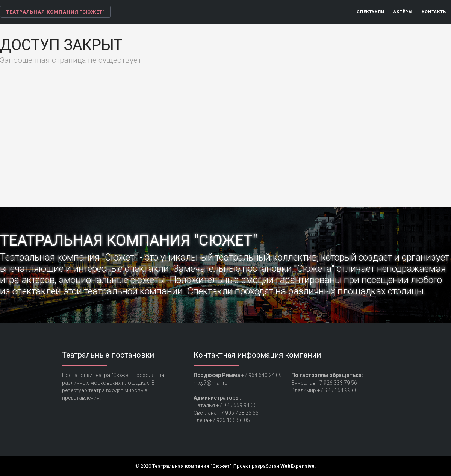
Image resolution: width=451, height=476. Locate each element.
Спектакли (371, 12)
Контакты (434, 12)
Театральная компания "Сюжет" (55, 12)
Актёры (403, 12)
